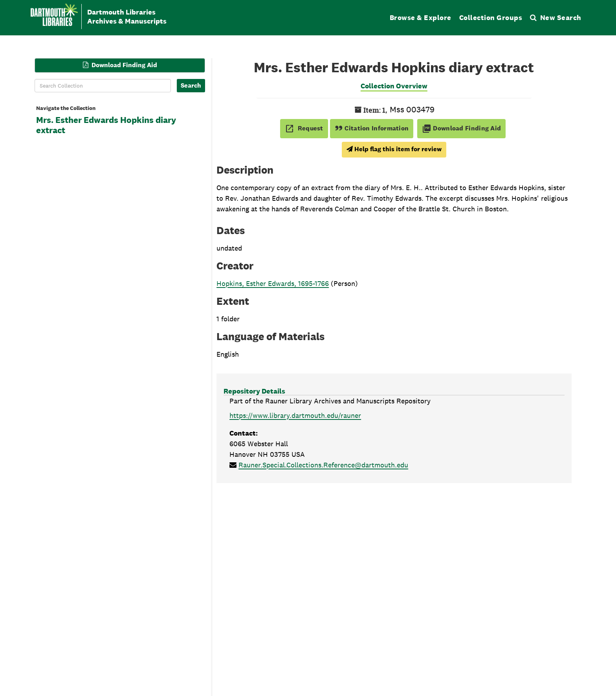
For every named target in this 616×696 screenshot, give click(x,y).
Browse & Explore (421, 17)
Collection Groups (491, 17)
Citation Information (372, 128)
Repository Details (254, 391)
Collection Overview (394, 86)
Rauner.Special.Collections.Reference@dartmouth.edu (323, 465)
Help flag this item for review (394, 149)
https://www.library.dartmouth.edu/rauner (295, 415)
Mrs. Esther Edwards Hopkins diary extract (106, 125)
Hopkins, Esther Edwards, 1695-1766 (273, 283)
